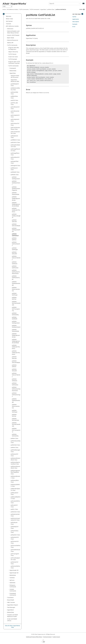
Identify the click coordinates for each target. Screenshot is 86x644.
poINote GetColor (14, 221)
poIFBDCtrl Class (15, 140)
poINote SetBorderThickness (16, 347)
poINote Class (51, 10)
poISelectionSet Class (15, 515)
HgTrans (12, 580)
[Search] (79, 4)
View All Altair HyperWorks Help (12, 627)
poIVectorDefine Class (15, 567)
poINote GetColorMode (16, 225)
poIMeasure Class (14, 169)
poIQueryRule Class (15, 481)
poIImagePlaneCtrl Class (15, 150)
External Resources (13, 40)
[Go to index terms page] (82, 4)
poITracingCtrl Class (15, 555)
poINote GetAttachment (16, 183)
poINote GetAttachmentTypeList (16, 189)
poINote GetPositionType (16, 278)
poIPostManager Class (15, 451)
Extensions (10, 29)
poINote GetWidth (15, 318)
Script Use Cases (13, 57)
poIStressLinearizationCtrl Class (15, 519)
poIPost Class (15, 448)
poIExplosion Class (14, 137)
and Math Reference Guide (13, 616)
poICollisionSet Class (15, 112)
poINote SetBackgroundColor (16, 335)
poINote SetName (15, 380)
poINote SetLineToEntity (16, 375)
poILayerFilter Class (15, 162)
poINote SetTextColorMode (16, 424)
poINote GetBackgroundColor (16, 199)
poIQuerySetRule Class (15, 485)
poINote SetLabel (14, 370)
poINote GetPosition (15, 267)
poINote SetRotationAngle (16, 401)
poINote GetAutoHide (16, 194)
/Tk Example (13, 59)
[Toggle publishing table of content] (4, 14)
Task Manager (11, 607)
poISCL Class (14, 509)
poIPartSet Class (15, 445)
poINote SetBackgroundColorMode (16, 341)
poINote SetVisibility (15, 435)
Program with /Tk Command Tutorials (14, 63)
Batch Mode (11, 38)
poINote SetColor (14, 358)
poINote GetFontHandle (16, 244)
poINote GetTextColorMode (16, 303)
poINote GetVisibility (15, 314)
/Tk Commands (34, 10)
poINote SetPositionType (16, 395)
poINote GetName (15, 263)
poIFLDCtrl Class (15, 143)
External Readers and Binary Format (13, 32)
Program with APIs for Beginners (14, 49)
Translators (10, 598)
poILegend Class (15, 166)
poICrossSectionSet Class (15, 133)
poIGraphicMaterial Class (15, 146)
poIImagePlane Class (15, 154)
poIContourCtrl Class (15, 124)
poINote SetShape (15, 411)
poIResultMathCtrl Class (16, 498)
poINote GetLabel (14, 253)
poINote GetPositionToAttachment (16, 272)
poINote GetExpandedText (16, 230)
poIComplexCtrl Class (15, 116)
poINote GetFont (14, 239)
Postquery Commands (13, 586)
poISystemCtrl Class (15, 538)
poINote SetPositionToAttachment (16, 389)
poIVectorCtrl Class (14, 563)
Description (76, 22)
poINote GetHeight (15, 249)
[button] (5, 16)
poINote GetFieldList (61, 10)
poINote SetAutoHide (15, 330)
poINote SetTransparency (16, 430)
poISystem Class (15, 535)
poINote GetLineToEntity (16, 258)
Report (13, 605)
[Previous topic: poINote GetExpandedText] (80, 10)
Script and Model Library (12, 620)
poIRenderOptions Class (15, 490)
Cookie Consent (56, 637)
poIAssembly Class (14, 93)
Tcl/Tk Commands (24, 10)
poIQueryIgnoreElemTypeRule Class (15, 472)
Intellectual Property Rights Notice (34, 637)
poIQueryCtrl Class (14, 455)
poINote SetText (14, 415)
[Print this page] (84, 10)
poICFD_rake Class (14, 104)
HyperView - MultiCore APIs (15, 81)
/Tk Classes (12, 54)
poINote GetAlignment (16, 178)
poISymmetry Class (15, 532)
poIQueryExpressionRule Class (15, 463)
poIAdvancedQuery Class (15, 89)
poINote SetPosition (15, 384)
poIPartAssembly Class (16, 442)
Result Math (11, 600)
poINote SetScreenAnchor (16, 406)
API (10, 43)
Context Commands (13, 590)
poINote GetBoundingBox (16, 216)
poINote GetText (14, 298)
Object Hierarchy (13, 52)
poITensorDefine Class (16, 546)
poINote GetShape (15, 294)
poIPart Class (14, 438)
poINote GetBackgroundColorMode (16, 204)
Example (75, 24)
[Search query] (65, 4)
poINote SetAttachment (16, 326)
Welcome (9, 16)
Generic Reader (13, 35)
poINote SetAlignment (16, 322)
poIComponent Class (15, 120)
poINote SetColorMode (16, 362)
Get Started (9, 21)
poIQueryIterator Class (15, 477)
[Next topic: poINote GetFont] (82, 10)
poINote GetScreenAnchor (16, 289)
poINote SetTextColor (16, 420)
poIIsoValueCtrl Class (15, 158)
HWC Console (11, 602)
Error (74, 27)
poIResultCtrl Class (14, 494)
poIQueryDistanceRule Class (16, 459)
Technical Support (47, 637)
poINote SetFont (14, 366)
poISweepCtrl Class (15, 527)
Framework (13, 68)
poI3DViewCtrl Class (15, 85)
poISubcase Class (14, 523)
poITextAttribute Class (15, 551)
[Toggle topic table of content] (82, 14)
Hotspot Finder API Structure (15, 77)
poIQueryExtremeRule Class (15, 467)
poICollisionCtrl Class (15, 108)
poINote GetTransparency (16, 309)
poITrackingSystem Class (15, 559)
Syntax (74, 17)
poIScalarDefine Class (15, 502)
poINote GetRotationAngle (16, 283)
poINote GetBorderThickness (16, 210)
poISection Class (15, 512)
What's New (9, 19)
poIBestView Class (14, 97)
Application (76, 19)
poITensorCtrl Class (15, 542)
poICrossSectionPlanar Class (15, 128)
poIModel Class (15, 172)
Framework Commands (13, 594)
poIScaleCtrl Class (14, 506)
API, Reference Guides (12, 10)
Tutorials (9, 24)
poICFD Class (14, 100)
